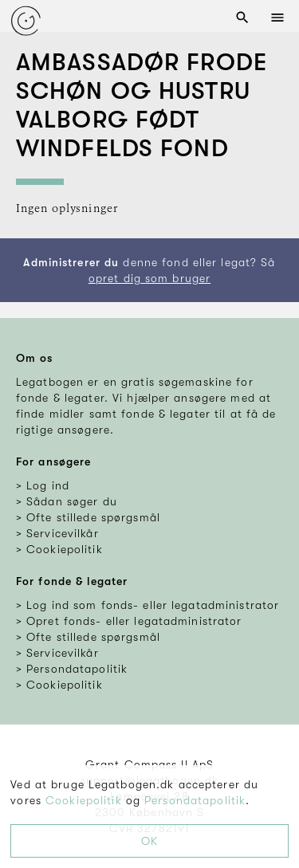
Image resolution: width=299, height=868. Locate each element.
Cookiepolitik (84, 800)
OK (149, 841)
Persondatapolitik (195, 800)
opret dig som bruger (149, 278)
